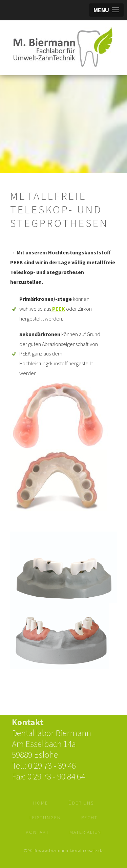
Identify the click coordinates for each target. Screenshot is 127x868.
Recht (89, 817)
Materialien (85, 832)
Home (41, 803)
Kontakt (37, 832)
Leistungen (45, 817)
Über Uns (81, 803)
